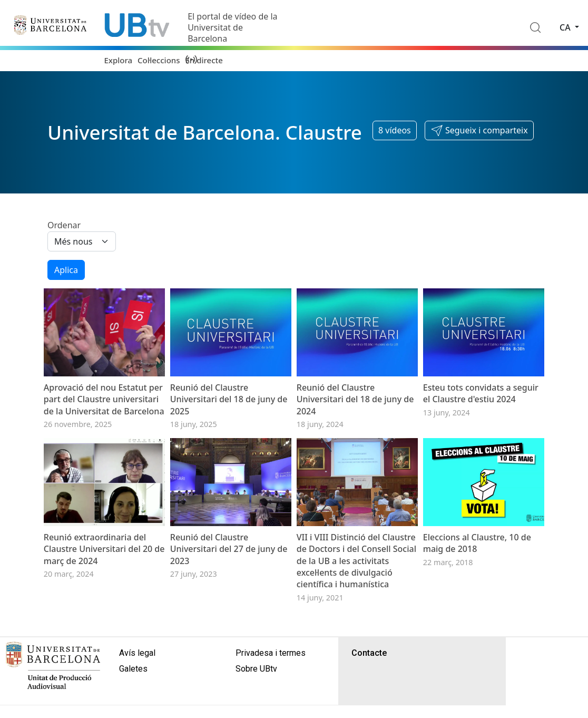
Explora (118, 60)
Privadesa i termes (271, 653)
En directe (204, 60)
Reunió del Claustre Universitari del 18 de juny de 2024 (355, 399)
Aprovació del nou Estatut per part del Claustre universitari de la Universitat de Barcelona (104, 399)
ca (566, 27)
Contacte (369, 653)
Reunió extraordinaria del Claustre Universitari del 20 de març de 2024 (104, 549)
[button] (479, 131)
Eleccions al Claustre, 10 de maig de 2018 (477, 543)
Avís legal (137, 653)
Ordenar (64, 225)
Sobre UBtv (256, 669)
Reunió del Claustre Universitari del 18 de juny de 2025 (229, 399)
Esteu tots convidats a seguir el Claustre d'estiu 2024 (481, 393)
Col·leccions (159, 60)
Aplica (66, 270)
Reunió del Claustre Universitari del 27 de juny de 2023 (229, 549)
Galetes (133, 669)
